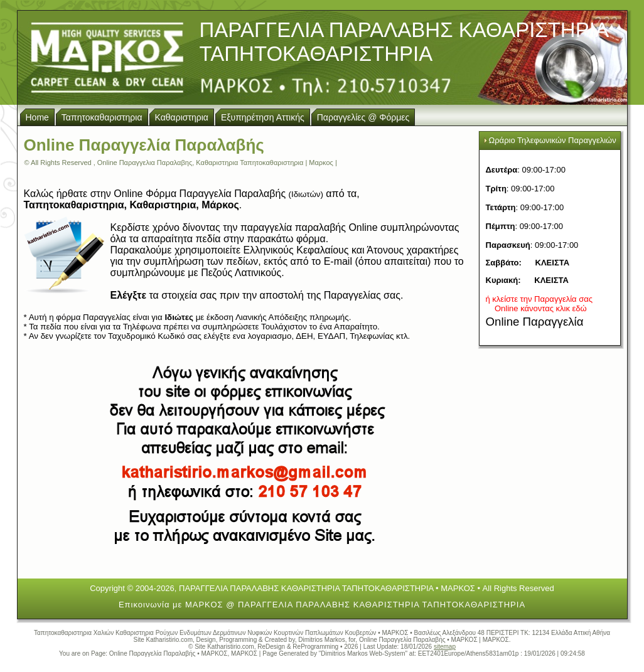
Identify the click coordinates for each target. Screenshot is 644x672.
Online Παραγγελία (535, 322)
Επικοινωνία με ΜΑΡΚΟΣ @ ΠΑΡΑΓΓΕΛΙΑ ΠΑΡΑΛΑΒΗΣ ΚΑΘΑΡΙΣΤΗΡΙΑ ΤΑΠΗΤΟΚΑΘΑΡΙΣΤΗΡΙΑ (322, 605)
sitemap (445, 647)
